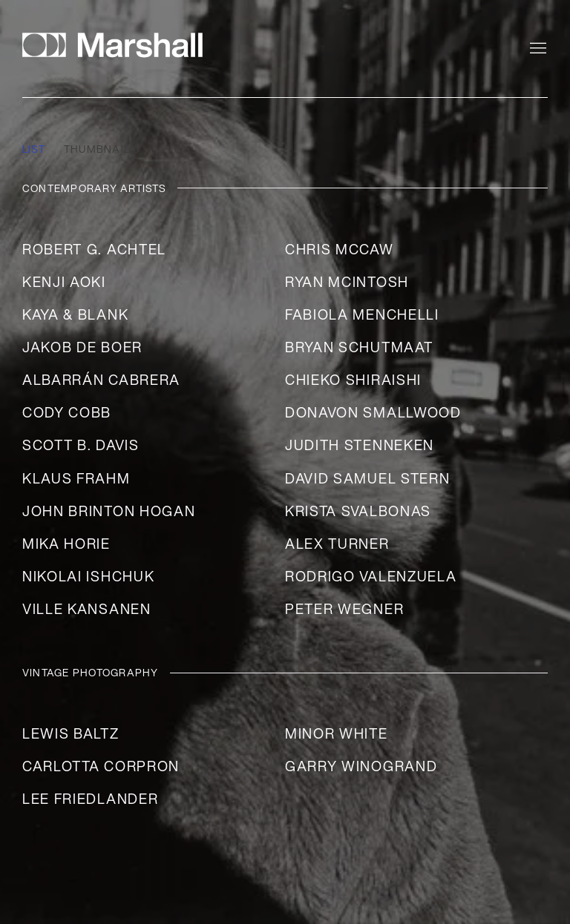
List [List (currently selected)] (34, 149)
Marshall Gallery (119, 45)
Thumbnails (100, 149)
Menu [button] (537, 49)
